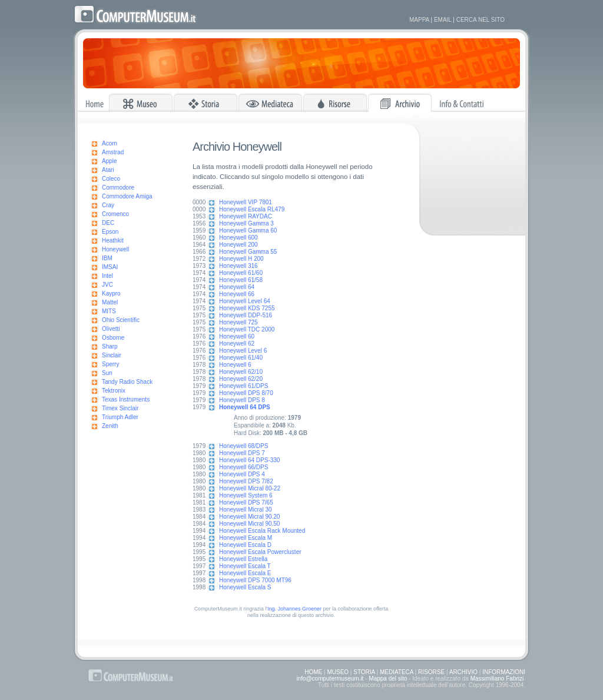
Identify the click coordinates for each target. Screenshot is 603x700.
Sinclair (112, 355)
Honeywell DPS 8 (242, 400)
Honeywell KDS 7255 (247, 308)
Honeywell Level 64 (245, 301)
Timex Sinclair (120, 408)
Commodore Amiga (127, 196)
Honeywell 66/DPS (243, 467)
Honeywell (115, 249)
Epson (110, 232)
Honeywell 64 (237, 287)
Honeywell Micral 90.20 (249, 517)
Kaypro (111, 293)
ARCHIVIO (463, 672)
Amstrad (113, 152)
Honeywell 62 (237, 344)
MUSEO (338, 672)
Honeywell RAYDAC (246, 216)
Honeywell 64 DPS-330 (249, 460)
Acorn (110, 143)
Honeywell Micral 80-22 (250, 488)
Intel (107, 276)
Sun (107, 373)
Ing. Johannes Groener (294, 609)
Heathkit (113, 240)
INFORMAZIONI (504, 672)
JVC (107, 285)
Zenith (110, 426)
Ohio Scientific (121, 320)
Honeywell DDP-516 (246, 315)
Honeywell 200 (238, 245)
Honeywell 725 (238, 322)
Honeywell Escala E (245, 573)
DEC (108, 223)
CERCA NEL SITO (481, 20)
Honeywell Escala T (245, 566)
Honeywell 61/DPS (243, 386)
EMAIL (443, 20)
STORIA (364, 672)
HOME (313, 672)
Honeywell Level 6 (243, 351)
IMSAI (110, 267)
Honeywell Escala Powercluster (260, 552)
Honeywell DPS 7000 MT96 (255, 580)
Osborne (113, 338)
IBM (107, 258)
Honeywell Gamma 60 (248, 230)
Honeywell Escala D (245, 545)
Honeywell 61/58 (241, 280)
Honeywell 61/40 (241, 358)
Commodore (118, 188)
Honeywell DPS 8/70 (246, 393)
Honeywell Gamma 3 (246, 223)
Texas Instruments (126, 399)
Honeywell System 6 (246, 495)
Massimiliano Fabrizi (497, 679)
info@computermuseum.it (330, 679)
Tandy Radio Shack (127, 382)
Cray (108, 205)
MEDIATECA (397, 672)
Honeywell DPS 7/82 (246, 481)
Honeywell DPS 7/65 (246, 502)
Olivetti (111, 329)
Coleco (111, 179)
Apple (110, 161)
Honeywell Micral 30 (245, 510)
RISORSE (431, 672)
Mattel (110, 302)
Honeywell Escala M (246, 538)
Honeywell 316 (238, 266)
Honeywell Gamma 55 (248, 252)
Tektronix (114, 391)
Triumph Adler (120, 417)
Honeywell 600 (238, 238)
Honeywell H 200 (241, 259)
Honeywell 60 (237, 336)
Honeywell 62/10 (241, 372)
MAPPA (419, 20)
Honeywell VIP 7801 (246, 202)
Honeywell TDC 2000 (247, 329)
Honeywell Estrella (243, 559)
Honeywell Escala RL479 (252, 209)
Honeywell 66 (237, 294)
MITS (109, 311)
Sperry (110, 364)
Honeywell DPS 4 (242, 474)
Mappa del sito (388, 679)
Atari (108, 170)
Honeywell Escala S (245, 587)
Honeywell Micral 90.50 (249, 524)
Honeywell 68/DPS (243, 446)
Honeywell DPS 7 (242, 453)
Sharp (110, 346)
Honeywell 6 (235, 365)
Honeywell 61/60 (241, 273)
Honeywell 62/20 (241, 379)
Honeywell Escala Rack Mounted (262, 531)
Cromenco (115, 214)
